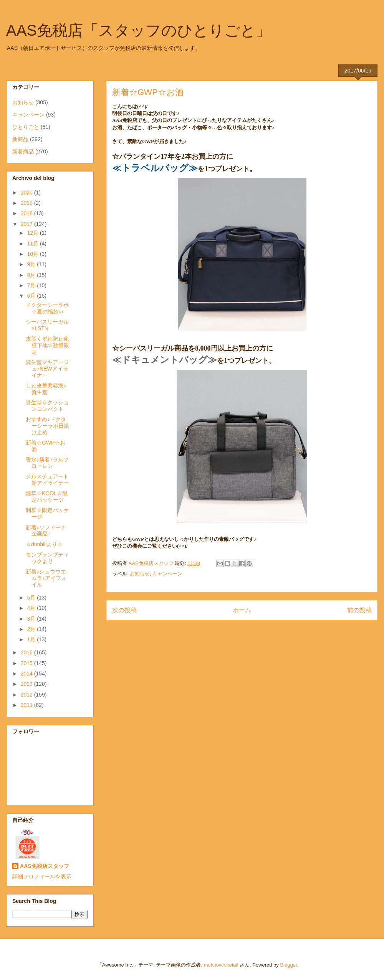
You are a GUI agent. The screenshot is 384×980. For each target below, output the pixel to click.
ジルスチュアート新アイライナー (47, 480)
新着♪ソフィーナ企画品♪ (46, 531)
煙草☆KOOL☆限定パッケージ (47, 497)
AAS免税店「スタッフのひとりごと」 (139, 30)
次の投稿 (124, 610)
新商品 (20, 139)
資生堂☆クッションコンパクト (47, 406)
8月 (32, 275)
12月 (33, 233)
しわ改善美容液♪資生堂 (46, 389)
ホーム (242, 610)
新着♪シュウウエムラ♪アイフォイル (46, 578)
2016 (27, 652)
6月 (32, 296)
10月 (33, 254)
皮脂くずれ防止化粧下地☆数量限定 (47, 345)
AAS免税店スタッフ (45, 866)
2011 (27, 705)
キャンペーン (167, 574)
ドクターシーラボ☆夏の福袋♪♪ (47, 308)
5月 (32, 598)
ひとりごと (26, 127)
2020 (27, 193)
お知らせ (140, 574)
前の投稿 (359, 610)
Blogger (288, 965)
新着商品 (23, 152)
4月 (32, 608)
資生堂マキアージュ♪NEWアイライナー (47, 369)
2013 (27, 684)
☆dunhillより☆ (44, 544)
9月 (32, 264)
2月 (32, 629)
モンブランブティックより (47, 558)
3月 (32, 619)
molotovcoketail (221, 965)
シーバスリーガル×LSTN (47, 325)
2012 (27, 695)
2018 (27, 213)
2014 (27, 674)
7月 (32, 285)
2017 (27, 224)
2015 (27, 663)
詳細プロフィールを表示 (42, 876)
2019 (27, 203)
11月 (33, 244)
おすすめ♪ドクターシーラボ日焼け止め (47, 426)
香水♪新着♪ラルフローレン (47, 463)
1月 (32, 639)
